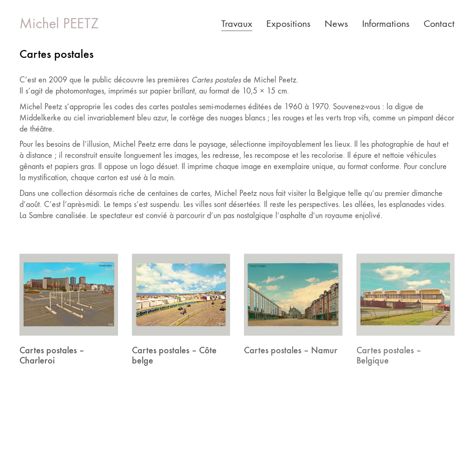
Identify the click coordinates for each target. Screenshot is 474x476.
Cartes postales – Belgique (389, 355)
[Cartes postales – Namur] (293, 295)
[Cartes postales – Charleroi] (69, 295)
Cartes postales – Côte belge (174, 355)
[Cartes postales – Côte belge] (181, 295)
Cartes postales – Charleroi (52, 355)
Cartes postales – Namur (291, 350)
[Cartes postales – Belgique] (406, 295)
